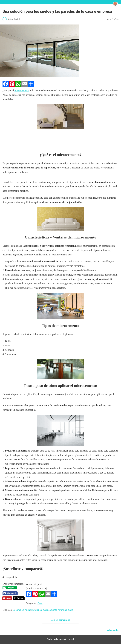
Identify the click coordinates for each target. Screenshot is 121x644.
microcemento (22, 91)
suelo (71, 610)
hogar (28, 610)
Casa (40, 603)
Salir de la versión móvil (61, 639)
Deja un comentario (60, 620)
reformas (62, 610)
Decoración (18, 610)
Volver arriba (113, 630)
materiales (37, 610)
